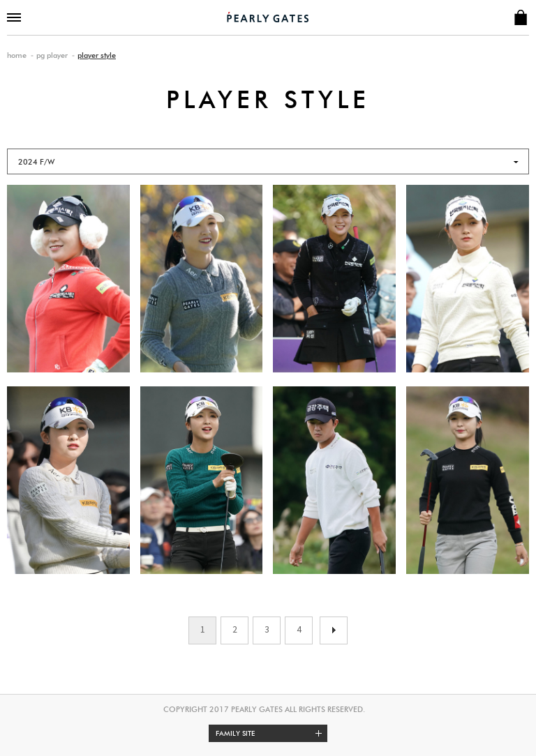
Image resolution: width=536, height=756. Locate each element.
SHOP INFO (520, 17)
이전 (334, 630)
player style (97, 55)
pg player (52, 55)
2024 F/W (36, 162)
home (17, 55)
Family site (271, 733)
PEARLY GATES (268, 17)
